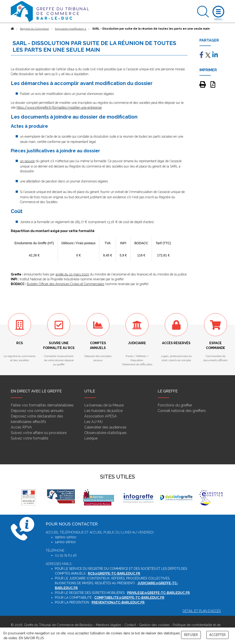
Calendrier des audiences (105, 427)
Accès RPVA (21, 427)
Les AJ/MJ (93, 422)
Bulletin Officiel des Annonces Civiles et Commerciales (66, 284)
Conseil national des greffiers (182, 411)
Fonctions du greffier (175, 405)
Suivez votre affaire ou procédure (39, 433)
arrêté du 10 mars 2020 (72, 274)
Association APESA (101, 416)
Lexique (91, 438)
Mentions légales (109, 625)
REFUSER (191, 635)
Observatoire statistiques (105, 433)
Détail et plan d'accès (202, 611)
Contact (130, 625)
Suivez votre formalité (29, 438)
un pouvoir (27, 161)
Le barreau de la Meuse (104, 405)
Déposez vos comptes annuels (37, 411)
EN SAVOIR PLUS (31, 638)
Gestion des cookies (154, 625)
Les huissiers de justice (103, 411)
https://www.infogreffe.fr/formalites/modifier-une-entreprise (59, 108)
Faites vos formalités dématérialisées (42, 405)
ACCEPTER (217, 635)
